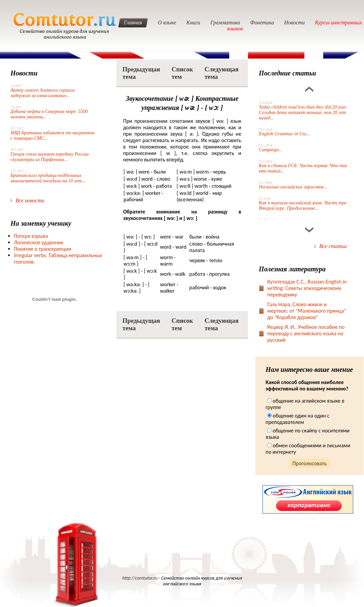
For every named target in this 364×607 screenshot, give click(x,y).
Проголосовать (310, 463)
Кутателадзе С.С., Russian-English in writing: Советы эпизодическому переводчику (307, 288)
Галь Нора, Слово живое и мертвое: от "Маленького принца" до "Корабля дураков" (307, 311)
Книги (193, 23)
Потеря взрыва (31, 236)
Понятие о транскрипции (42, 249)
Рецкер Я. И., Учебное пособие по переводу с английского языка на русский (306, 333)
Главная (133, 23)
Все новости (30, 200)
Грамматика (225, 23)
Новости (294, 23)
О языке (167, 23)
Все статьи (333, 246)
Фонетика (262, 23)
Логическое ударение (39, 242)
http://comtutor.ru (140, 578)
